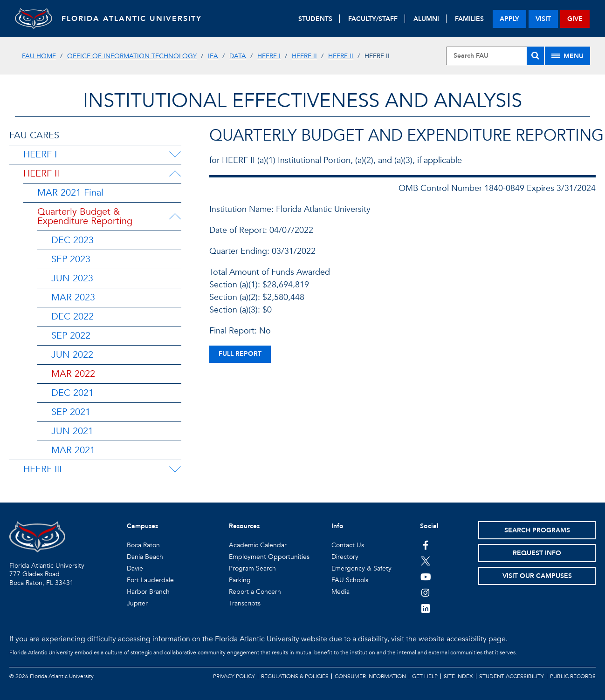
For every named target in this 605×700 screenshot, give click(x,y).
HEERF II (304, 56)
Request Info (537, 553)
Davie (135, 568)
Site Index (458, 676)
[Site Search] (495, 56)
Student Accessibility (512, 676)
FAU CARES (34, 135)
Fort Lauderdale (150, 580)
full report (240, 354)
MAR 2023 (73, 297)
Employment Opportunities (269, 557)
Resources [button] (244, 526)
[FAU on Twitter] (426, 561)
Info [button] (337, 526)
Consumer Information (370, 676)
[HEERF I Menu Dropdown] (175, 155)
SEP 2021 (71, 412)
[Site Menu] (567, 56)
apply (509, 19)
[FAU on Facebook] (426, 545)
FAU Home (39, 56)
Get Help (425, 676)
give (575, 19)
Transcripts (245, 603)
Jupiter (137, 603)
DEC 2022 (72, 316)
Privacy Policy (234, 676)
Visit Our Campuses (537, 576)
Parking (240, 580)
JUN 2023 (72, 278)
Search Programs (537, 530)
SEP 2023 (71, 259)
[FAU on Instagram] (426, 592)
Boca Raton (143, 545)
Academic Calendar (258, 545)
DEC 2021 (72, 393)
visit (543, 19)
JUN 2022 (72, 355)
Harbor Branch (148, 592)
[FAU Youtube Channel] (426, 577)
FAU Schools (350, 580)
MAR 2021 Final (70, 193)
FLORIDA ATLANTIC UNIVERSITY (132, 19)
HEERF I (269, 56)
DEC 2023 (72, 240)
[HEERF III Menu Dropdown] (175, 469)
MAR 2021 (73, 450)
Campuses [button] (142, 526)
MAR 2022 (73, 374)
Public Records (573, 676)
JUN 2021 (72, 431)
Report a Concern (255, 592)
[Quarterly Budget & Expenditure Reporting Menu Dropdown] (176, 217)
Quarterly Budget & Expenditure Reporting (85, 216)
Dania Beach (145, 557)
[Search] (535, 56)
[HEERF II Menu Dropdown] (175, 174)
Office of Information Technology (132, 56)
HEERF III (42, 469)
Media (340, 592)
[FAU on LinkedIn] (426, 608)
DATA (238, 56)
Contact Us (348, 545)
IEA (213, 56)
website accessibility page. (463, 639)
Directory (345, 557)
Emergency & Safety (361, 568)
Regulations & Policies (295, 676)
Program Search (252, 568)
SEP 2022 (71, 336)
